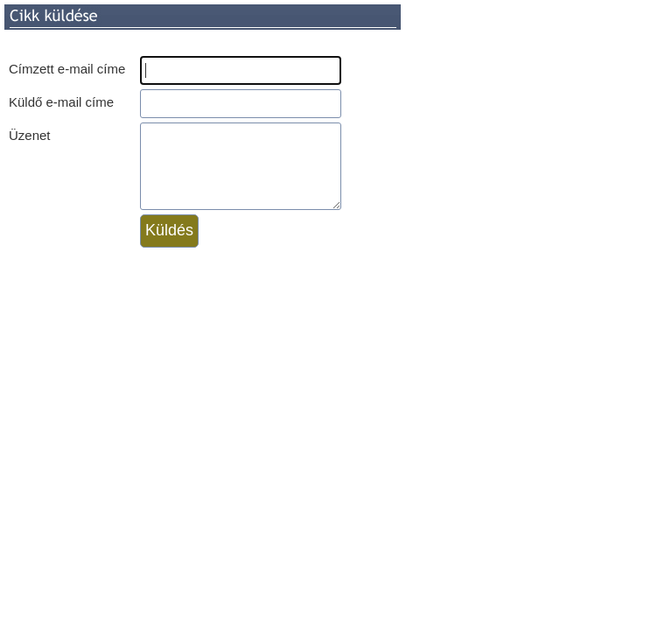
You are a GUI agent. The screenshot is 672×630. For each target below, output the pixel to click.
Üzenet (30, 135)
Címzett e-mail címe (67, 69)
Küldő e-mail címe (61, 102)
